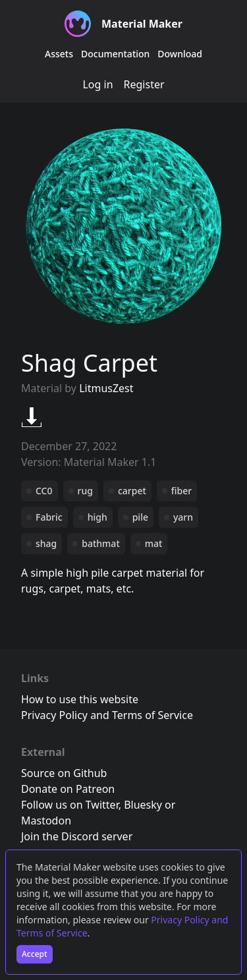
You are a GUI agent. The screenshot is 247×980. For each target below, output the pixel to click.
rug (85, 491)
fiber (181, 491)
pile (140, 517)
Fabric (49, 517)
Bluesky (143, 805)
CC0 (44, 491)
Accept (35, 954)
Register (144, 84)
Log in (97, 84)
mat (154, 543)
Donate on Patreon (68, 789)
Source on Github (64, 773)
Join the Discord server (77, 836)
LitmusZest (106, 388)
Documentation (115, 54)
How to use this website (80, 699)
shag (46, 543)
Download (180, 54)
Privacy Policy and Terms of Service (107, 715)
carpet (132, 491)
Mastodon (46, 821)
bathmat (100, 543)
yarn (183, 517)
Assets (59, 54)
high (97, 517)
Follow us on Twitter (70, 805)
